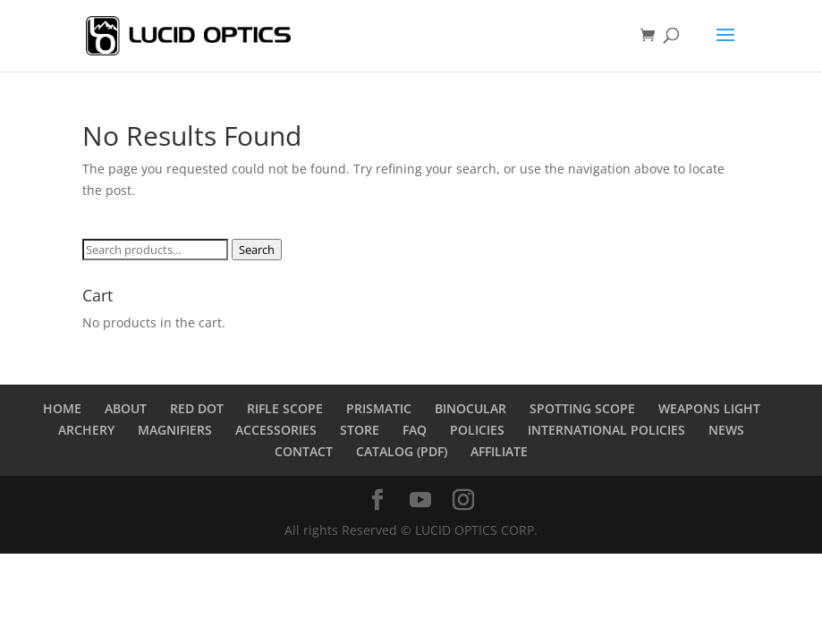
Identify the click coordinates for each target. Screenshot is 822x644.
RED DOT (197, 408)
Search (257, 250)
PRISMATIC (379, 408)
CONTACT (304, 451)
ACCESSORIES (276, 430)
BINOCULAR (470, 408)
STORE (360, 430)
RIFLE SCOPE (285, 408)
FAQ (415, 430)
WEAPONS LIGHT (709, 408)
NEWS (726, 430)
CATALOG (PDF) (402, 451)
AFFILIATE (499, 451)
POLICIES (477, 430)
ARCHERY (86, 430)
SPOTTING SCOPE (582, 408)
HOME (62, 408)
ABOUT (126, 408)
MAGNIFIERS (175, 430)
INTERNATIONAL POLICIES (606, 430)
